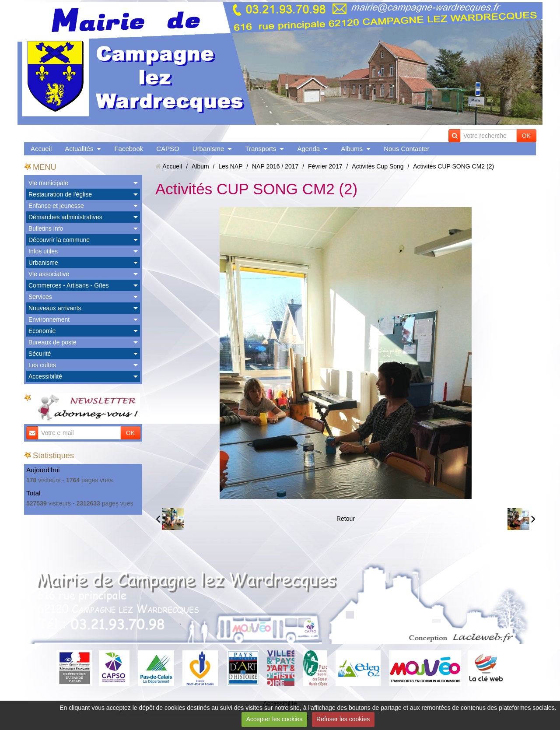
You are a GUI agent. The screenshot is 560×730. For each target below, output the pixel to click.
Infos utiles (43, 251)
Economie (42, 331)
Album (200, 166)
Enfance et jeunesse (56, 206)
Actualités (79, 149)
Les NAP (230, 166)
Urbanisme (208, 149)
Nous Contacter (406, 149)
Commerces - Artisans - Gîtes (69, 285)
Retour (346, 519)
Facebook (129, 149)
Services (40, 297)
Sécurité (40, 354)
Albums (352, 149)
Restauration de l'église (60, 194)
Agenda (308, 149)
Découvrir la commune (59, 240)
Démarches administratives (65, 217)
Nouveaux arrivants (55, 308)
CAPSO (168, 149)
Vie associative (49, 274)
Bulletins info (46, 228)
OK (526, 136)
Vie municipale (48, 183)
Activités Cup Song (378, 166)
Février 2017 (325, 166)
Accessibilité (45, 376)
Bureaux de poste (52, 342)
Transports (261, 149)
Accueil (41, 149)
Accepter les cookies (274, 719)
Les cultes (42, 365)
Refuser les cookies (343, 719)
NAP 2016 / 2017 (275, 166)
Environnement (49, 319)
